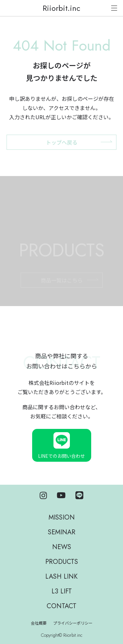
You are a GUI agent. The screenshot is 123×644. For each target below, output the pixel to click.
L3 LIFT (62, 591)
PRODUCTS (62, 562)
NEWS (62, 547)
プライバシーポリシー (73, 623)
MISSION (62, 517)
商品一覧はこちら (62, 287)
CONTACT (61, 606)
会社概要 (39, 623)
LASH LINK (61, 577)
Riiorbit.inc (61, 8)
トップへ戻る (62, 142)
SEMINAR (62, 532)
